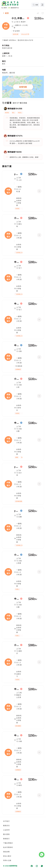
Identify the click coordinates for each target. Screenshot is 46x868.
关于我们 (6, 821)
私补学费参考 (8, 847)
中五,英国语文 (17, 689)
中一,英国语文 (17, 262)
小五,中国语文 (17, 555)
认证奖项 (6, 830)
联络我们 (6, 839)
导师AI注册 (7, 860)
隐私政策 (6, 852)
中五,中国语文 (17, 735)
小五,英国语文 (17, 218)
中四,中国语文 (17, 599)
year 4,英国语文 (17, 511)
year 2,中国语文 (17, 174)
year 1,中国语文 (17, 467)
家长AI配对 (7, 856)
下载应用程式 (8, 843)
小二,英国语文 (17, 645)
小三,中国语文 (19, 18)
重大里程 (6, 834)
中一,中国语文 (17, 423)
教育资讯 (6, 826)
